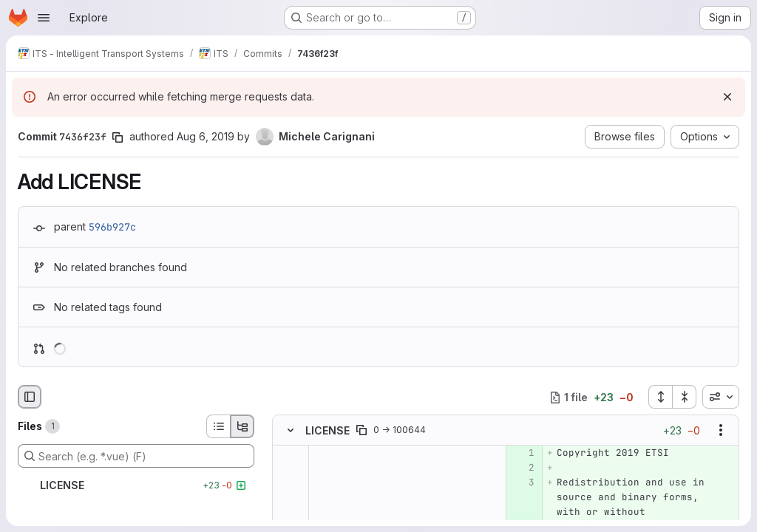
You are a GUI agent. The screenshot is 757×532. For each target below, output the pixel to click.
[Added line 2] (522, 468)
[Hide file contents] (291, 431)
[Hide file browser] (30, 397)
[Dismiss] (727, 97)
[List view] (218, 426)
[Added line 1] (522, 454)
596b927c (112, 227)
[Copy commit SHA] (118, 137)
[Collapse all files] (685, 397)
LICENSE (327, 430)
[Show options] (721, 431)
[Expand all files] (660, 397)
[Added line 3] (522, 483)
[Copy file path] (361, 431)
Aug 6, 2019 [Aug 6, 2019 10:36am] (206, 136)
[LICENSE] (136, 485)
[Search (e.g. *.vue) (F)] (136, 456)
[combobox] (721, 397)
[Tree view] (242, 426)
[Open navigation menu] (44, 18)
